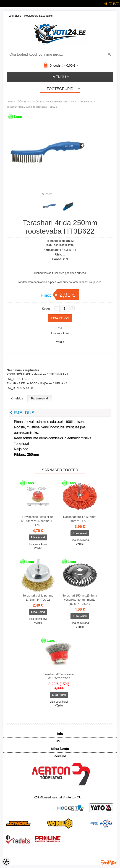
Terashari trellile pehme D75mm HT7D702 (38, 598)
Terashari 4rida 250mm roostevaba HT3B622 (32, 107)
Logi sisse (15, 16)
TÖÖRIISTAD (24, 102)
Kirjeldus (17, 398)
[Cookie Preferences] (6, 862)
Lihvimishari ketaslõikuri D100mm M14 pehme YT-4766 (38, 521)
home (10, 102)
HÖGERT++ (68, 250)
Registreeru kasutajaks (38, 16)
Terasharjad (87, 102)
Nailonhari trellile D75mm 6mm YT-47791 (80, 519)
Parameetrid (40, 398)
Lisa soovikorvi (60, 333)
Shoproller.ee (109, 862)
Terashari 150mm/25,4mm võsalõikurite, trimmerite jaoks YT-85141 (80, 600)
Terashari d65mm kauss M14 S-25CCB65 (59, 676)
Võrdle (60, 342)
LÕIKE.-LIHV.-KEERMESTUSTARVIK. (56, 102)
